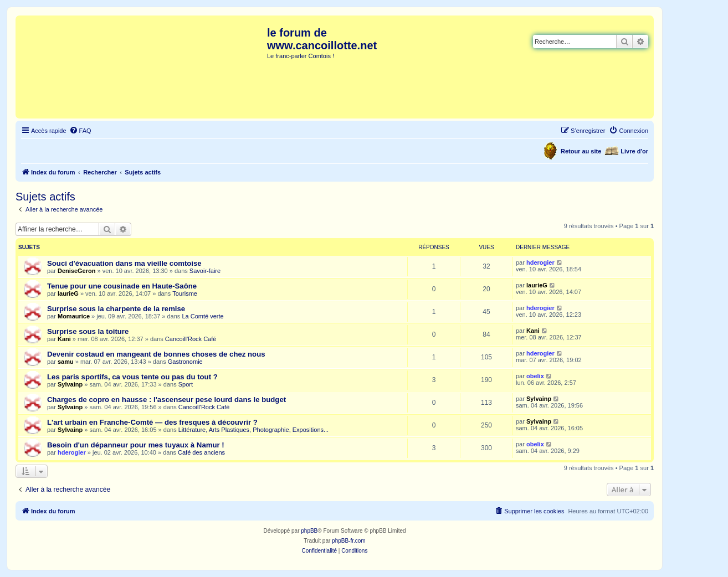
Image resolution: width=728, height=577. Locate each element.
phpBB (309, 531)
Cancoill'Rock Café (191, 339)
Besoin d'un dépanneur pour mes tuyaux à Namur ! (136, 445)
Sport (186, 384)
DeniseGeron (76, 271)
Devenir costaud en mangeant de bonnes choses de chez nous (156, 354)
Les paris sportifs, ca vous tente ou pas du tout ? (132, 377)
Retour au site (581, 151)
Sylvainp (70, 384)
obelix (535, 376)
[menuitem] (80, 131)
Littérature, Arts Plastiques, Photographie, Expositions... (253, 430)
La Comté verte (202, 316)
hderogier (540, 262)
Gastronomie (185, 362)
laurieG (68, 293)
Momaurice (74, 316)
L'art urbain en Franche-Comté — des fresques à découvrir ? (152, 422)
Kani (64, 339)
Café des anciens (201, 452)
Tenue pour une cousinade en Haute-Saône (122, 286)
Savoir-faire (205, 271)
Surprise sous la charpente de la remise (116, 309)
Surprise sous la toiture (88, 331)
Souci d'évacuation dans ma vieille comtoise (124, 263)
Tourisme (185, 293)
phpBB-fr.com (349, 541)
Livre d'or (634, 151)
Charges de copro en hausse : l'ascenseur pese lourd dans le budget (166, 400)
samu (66, 362)
